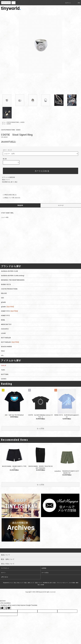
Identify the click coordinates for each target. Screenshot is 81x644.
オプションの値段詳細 (8, 177)
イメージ (61, 205)
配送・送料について (29, 583)
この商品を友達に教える (8, 195)
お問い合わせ (5, 577)
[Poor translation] (8, 608)
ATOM (42, 585)
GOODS (23, 122)
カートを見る (45, 573)
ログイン (68, 3)
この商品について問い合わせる (10, 198)
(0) (78, 3)
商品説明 (20, 205)
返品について (6, 180)
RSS (39, 585)
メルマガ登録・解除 (73, 583)
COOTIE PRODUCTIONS (13, 122)
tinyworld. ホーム (8, 583)
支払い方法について (18, 583)
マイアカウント (5, 568)
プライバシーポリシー (62, 583)
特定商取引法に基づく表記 (10, 182)
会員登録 (44, 568)
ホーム (4, 122)
